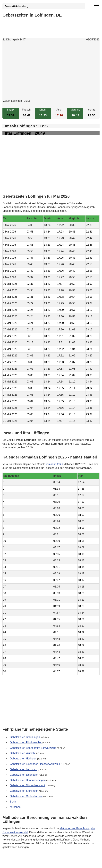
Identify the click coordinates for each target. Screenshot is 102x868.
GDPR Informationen (15, 863)
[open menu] (96, 6)
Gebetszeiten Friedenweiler (26, 742)
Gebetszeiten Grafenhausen (26, 796)
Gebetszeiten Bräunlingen (25, 737)
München (15, 807)
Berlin (13, 802)
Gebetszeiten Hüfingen (23, 759)
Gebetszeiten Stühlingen (24, 791)
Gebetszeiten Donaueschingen (28, 780)
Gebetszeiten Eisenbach (24, 775)
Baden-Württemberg (17, 6)
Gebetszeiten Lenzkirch (23, 769)
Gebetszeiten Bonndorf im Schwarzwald (33, 748)
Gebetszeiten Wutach (22, 753)
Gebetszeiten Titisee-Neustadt (27, 785)
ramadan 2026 (55, 464)
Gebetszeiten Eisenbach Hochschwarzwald (35, 764)
